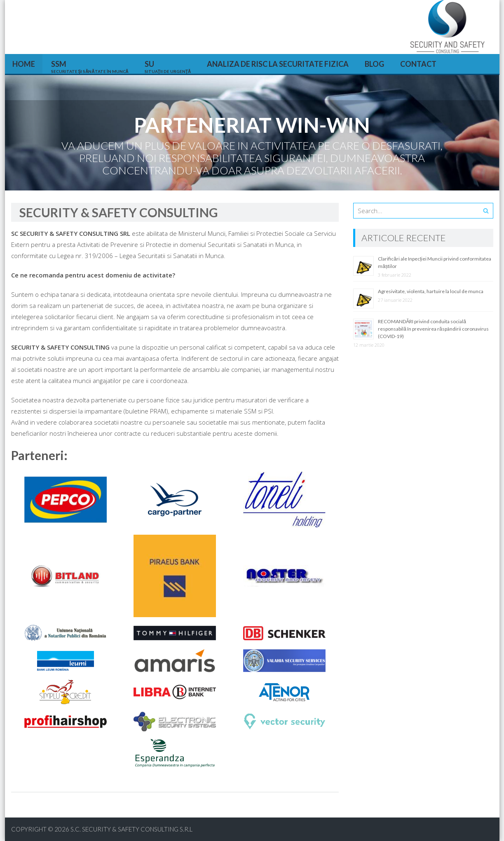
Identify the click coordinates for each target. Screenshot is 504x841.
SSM (90, 67)
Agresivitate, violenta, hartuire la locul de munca (431, 291)
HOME (24, 64)
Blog (374, 64)
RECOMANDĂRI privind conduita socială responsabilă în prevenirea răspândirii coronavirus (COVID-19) (433, 329)
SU (168, 67)
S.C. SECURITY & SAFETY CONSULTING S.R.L (131, 829)
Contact (418, 64)
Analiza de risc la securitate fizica (278, 64)
